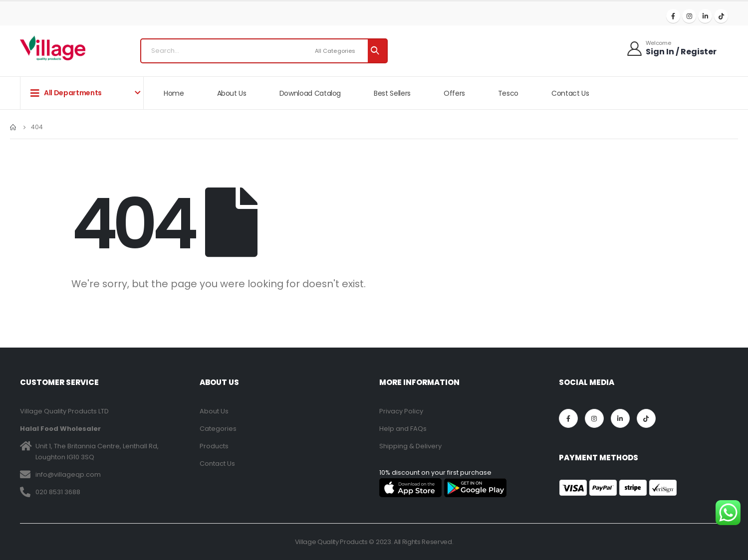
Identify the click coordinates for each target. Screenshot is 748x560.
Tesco (508, 93)
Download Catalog (310, 93)
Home (174, 93)
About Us (232, 93)
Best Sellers (392, 93)
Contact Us (570, 93)
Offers (454, 93)
